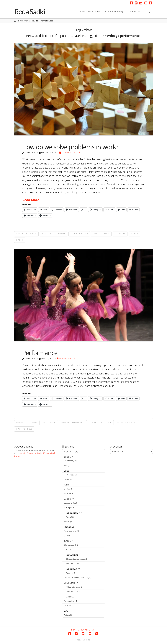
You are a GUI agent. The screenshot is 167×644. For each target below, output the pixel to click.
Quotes (66, 536)
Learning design (72, 568)
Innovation (67, 494)
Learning (67, 508)
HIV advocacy (70, 475)
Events (66, 489)
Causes (66, 470)
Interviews (68, 498)
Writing (66, 615)
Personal (67, 522)
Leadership (70, 596)
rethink (20, 240)
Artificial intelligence (73, 587)
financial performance (27, 423)
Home (74, 630)
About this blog (69, 461)
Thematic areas (69, 582)
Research (67, 540)
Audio (66, 466)
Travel (66, 606)
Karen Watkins (49, 423)
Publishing (69, 573)
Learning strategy (70, 153)
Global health (71, 564)
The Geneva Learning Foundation (76, 578)
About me (67, 456)
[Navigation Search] (149, 12)
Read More (31, 200)
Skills (66, 550)
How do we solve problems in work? (70, 147)
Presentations (69, 526)
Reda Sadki (30, 12)
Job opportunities (70, 503)
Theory (68, 517)
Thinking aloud (69, 601)
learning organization (101, 423)
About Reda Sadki (87, 630)
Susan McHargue (24, 429)
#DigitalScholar (69, 452)
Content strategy (72, 554)
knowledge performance (54, 234)
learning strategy (79, 234)
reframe (134, 234)
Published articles (70, 531)
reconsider (120, 234)
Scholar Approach (70, 545)
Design (66, 484)
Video (66, 610)
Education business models (75, 559)
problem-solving (101, 234)
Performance (40, 353)
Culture (67, 480)
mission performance (127, 423)
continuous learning (26, 234)
